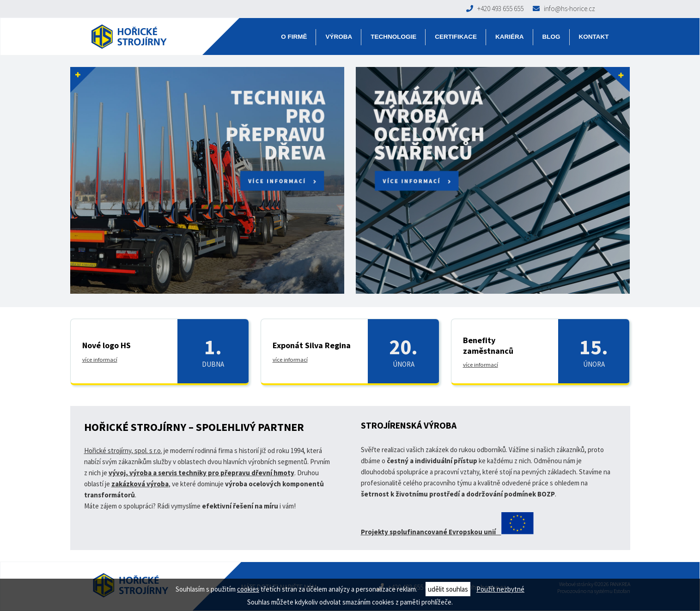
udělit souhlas (448, 589)
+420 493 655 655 (495, 9)
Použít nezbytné (500, 589)
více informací (100, 359)
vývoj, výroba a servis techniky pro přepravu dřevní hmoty (201, 473)
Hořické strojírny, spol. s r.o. (123, 451)
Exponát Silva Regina (312, 345)
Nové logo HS (107, 345)
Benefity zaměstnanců (488, 345)
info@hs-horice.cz (564, 9)
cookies (248, 589)
